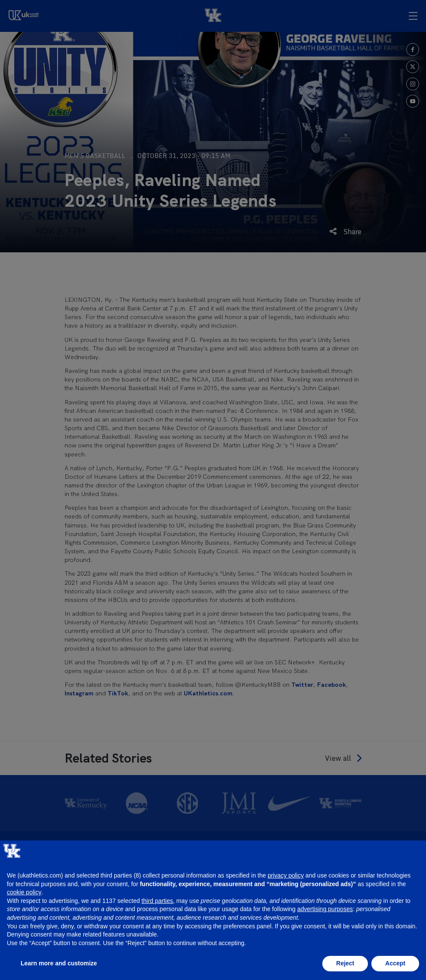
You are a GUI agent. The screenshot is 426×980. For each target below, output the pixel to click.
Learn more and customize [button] (59, 963)
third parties (157, 901)
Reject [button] (345, 963)
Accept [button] (395, 963)
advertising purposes (325, 909)
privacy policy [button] (286, 875)
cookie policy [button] (24, 892)
